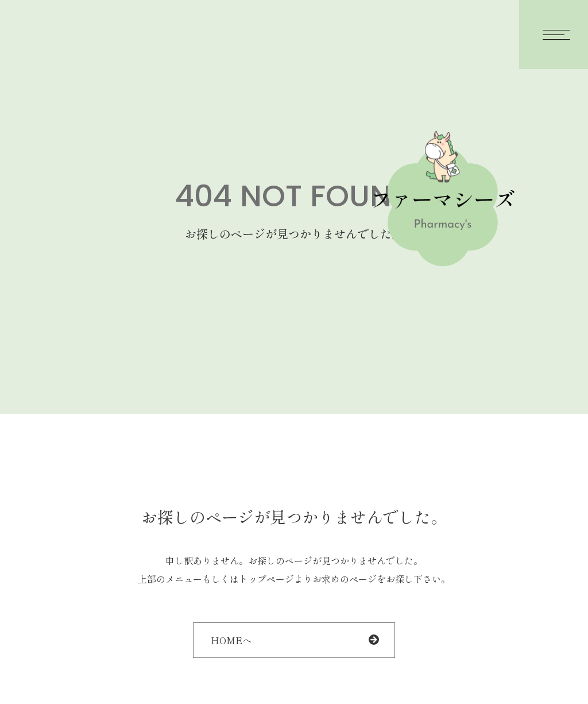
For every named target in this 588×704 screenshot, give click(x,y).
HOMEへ (231, 640)
